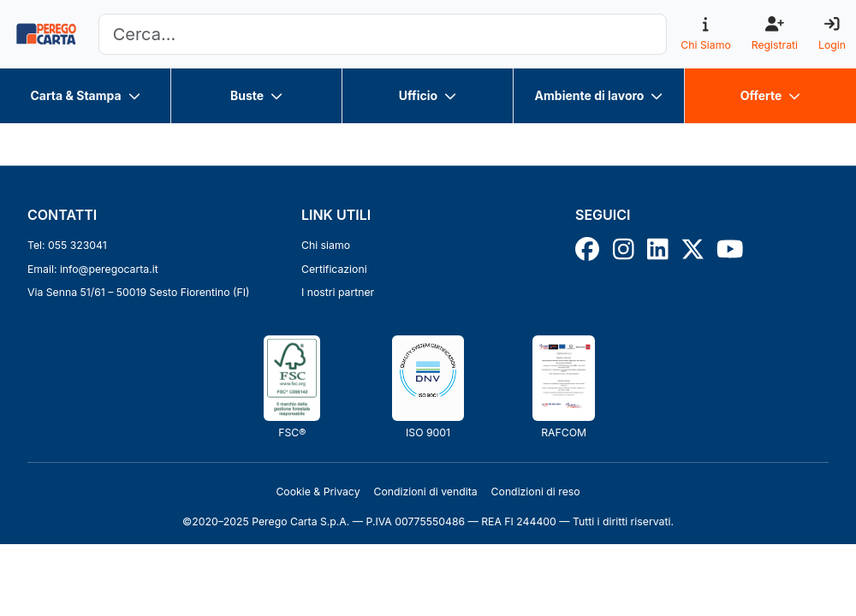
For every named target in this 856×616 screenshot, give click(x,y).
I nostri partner (338, 292)
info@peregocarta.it (109, 269)
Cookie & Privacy (318, 492)
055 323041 (77, 245)
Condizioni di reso (536, 492)
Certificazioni (334, 269)
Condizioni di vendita (426, 492)
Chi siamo (326, 245)
